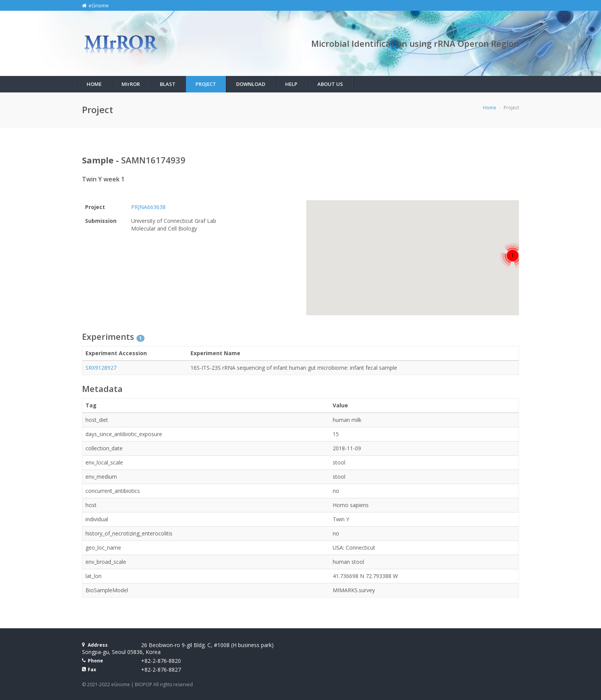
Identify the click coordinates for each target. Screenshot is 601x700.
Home (94, 84)
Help (291, 84)
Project (206, 84)
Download (251, 84)
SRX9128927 (101, 368)
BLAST (168, 84)
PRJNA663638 (148, 207)
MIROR (131, 84)
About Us (330, 84)
